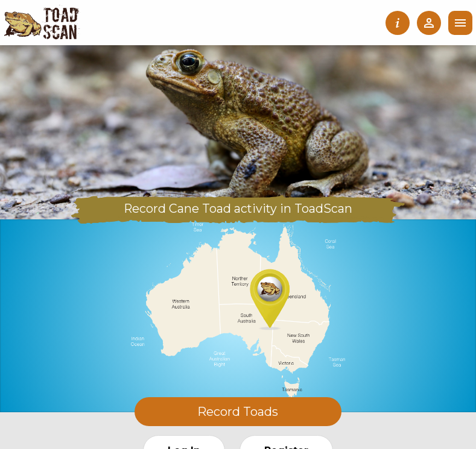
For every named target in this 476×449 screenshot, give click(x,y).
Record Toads (238, 412)
